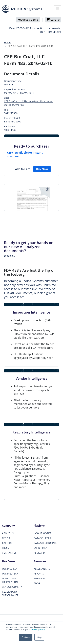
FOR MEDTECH (10, 574)
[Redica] (22, 9)
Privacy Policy (38, 630)
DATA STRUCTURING (45, 543)
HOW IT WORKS (42, 533)
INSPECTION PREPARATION (10, 580)
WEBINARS (40, 578)
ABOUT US (8, 533)
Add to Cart (22, 169)
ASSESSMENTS (42, 569)
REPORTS (39, 574)
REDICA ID (39, 553)
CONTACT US (9, 553)
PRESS (5, 548)
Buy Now (42, 169)
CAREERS (7, 543)
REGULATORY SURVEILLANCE (10, 593)
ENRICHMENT (41, 548)
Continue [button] (26, 637)
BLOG (37, 583)
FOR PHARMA (9, 569)
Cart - (53, 20)
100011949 (10, 130)
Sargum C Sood (13, 122)
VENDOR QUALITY (12, 587)
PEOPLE (6, 538)
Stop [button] (39, 637)
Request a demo (28, 20)
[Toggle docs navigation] (57, 9)
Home (7, 42)
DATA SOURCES (42, 538)
